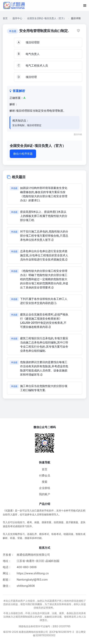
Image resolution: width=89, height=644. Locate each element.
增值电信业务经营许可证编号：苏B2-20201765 (44, 626)
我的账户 (45, 494)
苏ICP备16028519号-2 (62, 632)
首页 (5, 18)
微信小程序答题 (23, 154)
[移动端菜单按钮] (85, 6)
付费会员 (45, 475)
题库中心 (17, 18)
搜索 (45, 482)
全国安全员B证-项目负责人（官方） (47, 18)
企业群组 (45, 488)
